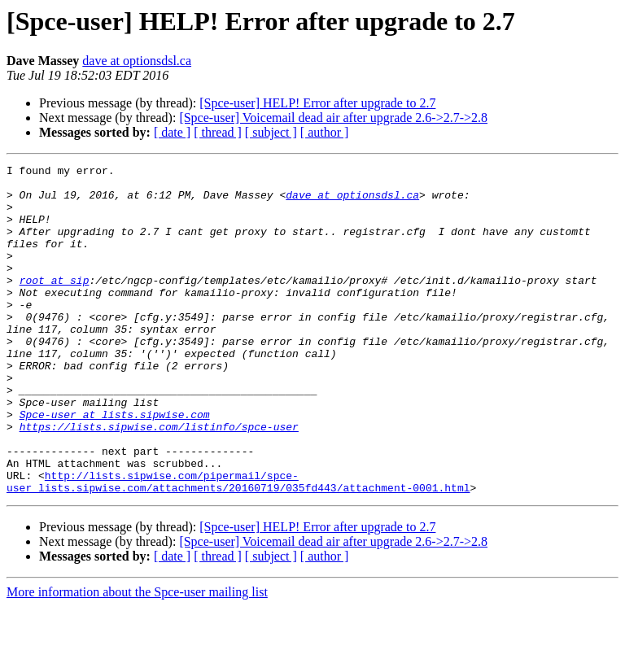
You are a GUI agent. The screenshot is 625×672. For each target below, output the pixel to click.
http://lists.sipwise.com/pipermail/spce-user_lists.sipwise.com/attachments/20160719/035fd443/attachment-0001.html (238, 546)
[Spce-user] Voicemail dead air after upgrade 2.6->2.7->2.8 (333, 118)
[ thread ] (218, 132)
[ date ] (172, 132)
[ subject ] (271, 132)
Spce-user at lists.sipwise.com (115, 465)
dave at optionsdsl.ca (137, 61)
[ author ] (325, 132)
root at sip (55, 304)
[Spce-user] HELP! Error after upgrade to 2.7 (317, 103)
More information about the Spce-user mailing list (137, 658)
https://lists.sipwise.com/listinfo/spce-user (159, 480)
